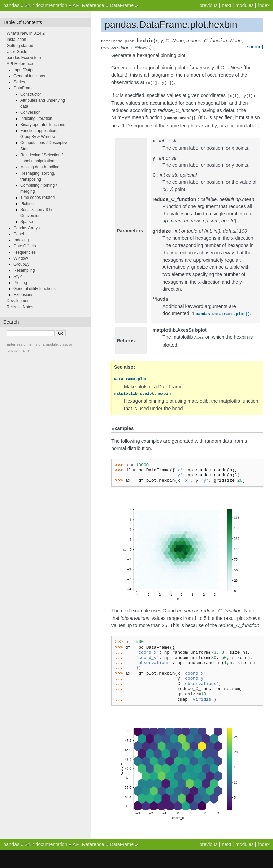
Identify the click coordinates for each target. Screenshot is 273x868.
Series (19, 82)
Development (19, 301)
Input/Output (25, 70)
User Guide (17, 52)
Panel (19, 234)
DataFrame (122, 5)
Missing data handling (40, 167)
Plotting (27, 204)
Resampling (24, 270)
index (264, 5)
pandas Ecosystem (24, 58)
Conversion (31, 112)
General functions (29, 76)
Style (18, 277)
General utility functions (35, 289)
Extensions (23, 295)
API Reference (89, 5)
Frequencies (25, 252)
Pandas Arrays (27, 228)
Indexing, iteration (36, 119)
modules (244, 5)
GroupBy (21, 264)
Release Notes (20, 307)
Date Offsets (25, 246)
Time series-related (37, 198)
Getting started (20, 46)
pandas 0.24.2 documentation (35, 5)
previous (208, 5)
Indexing (21, 240)
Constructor (31, 94)
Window (21, 258)
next (226, 5)
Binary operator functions (43, 125)
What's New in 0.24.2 (26, 33)
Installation (16, 40)
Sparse (27, 222)
